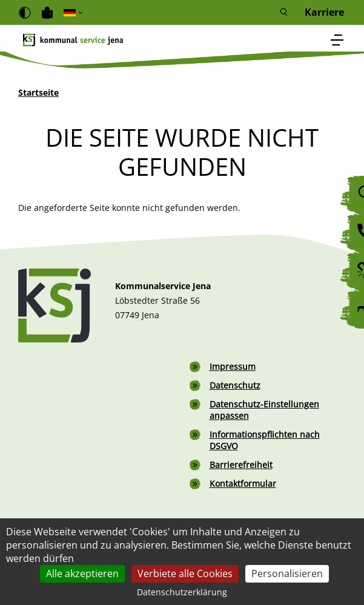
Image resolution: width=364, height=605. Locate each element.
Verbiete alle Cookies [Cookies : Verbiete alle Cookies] (185, 573)
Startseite (38, 92)
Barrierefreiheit (241, 465)
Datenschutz (235, 385)
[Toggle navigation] (337, 41)
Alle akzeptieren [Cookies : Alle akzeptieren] (82, 573)
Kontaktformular (243, 483)
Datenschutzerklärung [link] (182, 592)
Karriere (324, 12)
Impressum (233, 366)
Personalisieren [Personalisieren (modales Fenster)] (287, 573)
